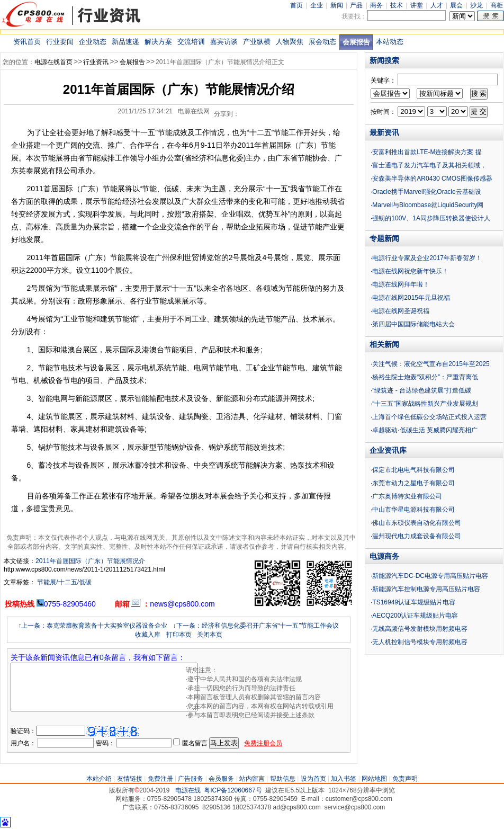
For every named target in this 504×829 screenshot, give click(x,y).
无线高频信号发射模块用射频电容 (420, 629)
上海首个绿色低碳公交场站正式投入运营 (429, 417)
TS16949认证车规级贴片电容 (414, 602)
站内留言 (252, 779)
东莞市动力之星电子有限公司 (413, 483)
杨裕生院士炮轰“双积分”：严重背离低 (425, 377)
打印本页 (179, 635)
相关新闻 (384, 344)
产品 (356, 5)
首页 (296, 5)
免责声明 (405, 779)
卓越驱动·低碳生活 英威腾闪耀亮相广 (425, 430)
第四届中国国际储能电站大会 (413, 324)
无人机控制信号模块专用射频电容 (420, 642)
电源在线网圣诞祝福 (401, 311)
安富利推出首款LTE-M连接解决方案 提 (427, 152)
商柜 (497, 5)
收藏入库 (148, 635)
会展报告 (356, 42)
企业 (317, 5)
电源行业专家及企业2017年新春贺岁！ (427, 258)
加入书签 (344, 779)
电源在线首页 (53, 62)
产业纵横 (257, 42)
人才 (437, 5)
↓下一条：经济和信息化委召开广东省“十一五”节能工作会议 (256, 626)
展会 (456, 5)
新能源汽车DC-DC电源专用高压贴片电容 (430, 576)
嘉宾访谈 (224, 42)
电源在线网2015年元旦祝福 (411, 298)
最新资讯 (384, 132)
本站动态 (390, 42)
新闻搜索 (384, 60)
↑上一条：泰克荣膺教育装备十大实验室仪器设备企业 (93, 626)
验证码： (23, 731)
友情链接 (130, 779)
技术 (397, 5)
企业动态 (93, 42)
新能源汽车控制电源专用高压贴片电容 (426, 589)
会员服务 (221, 779)
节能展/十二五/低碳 (64, 582)
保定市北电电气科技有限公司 (413, 470)
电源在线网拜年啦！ (401, 284)
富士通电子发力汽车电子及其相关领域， (429, 165)
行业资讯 (96, 62)
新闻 (337, 5)
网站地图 (374, 779)
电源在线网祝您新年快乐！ (410, 271)
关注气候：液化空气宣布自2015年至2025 (431, 364)
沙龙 (476, 5)
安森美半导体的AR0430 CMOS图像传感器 (432, 179)
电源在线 (188, 790)
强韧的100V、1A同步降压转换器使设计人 (431, 218)
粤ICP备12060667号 (233, 790)
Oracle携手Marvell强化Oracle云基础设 (426, 192)
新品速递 (125, 42)
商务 (376, 5)
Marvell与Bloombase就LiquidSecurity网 (428, 205)
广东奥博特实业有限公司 (407, 496)
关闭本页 (210, 635)
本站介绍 (99, 779)
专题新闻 (384, 238)
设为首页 (313, 779)
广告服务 (191, 779)
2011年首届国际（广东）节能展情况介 (90, 561)
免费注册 (160, 779)
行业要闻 (60, 42)
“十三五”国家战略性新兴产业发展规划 (425, 404)
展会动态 (322, 42)
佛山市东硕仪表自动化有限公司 (417, 523)
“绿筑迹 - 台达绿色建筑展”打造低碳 (422, 390)
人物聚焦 (290, 42)
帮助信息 (283, 779)
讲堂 (417, 5)
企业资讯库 (388, 450)
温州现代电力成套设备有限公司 (417, 536)
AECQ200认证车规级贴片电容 (415, 616)
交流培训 (191, 42)
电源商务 (384, 556)
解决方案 (158, 42)
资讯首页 (27, 42)
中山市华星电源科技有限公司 (413, 510)
